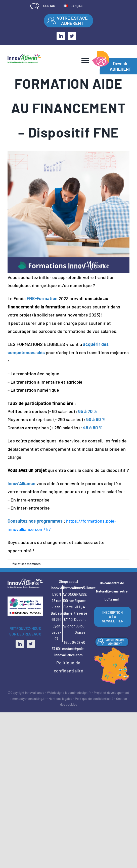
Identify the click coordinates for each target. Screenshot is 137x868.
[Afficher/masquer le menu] (85, 61)
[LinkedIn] (20, 644)
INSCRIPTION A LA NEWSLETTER (113, 617)
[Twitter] (31, 644)
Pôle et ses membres (26, 564)
